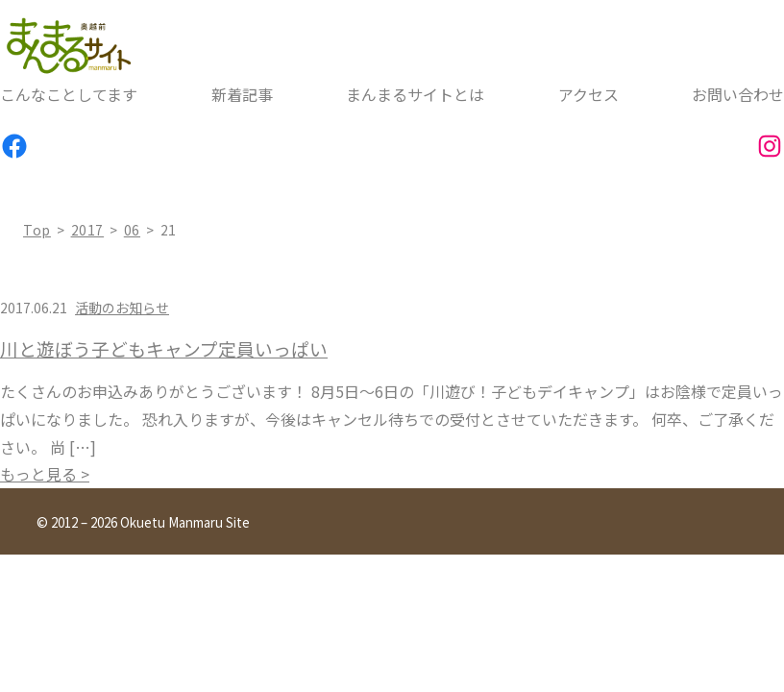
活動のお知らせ (122, 308)
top (37, 230)
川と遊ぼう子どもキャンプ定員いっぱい (164, 349)
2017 (88, 230)
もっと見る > (45, 474)
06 (132, 230)
